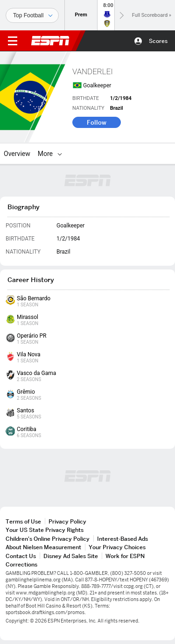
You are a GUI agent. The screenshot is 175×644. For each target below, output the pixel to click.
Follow (97, 122)
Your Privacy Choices (117, 547)
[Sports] (32, 15)
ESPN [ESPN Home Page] (50, 41)
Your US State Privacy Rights (45, 530)
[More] (60, 154)
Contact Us (21, 556)
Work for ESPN (125, 556)
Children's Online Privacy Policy (48, 539)
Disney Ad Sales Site (71, 556)
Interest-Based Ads (122, 539)
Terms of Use (23, 521)
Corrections (21, 564)
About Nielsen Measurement (43, 547)
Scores (158, 41)
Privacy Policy (67, 521)
